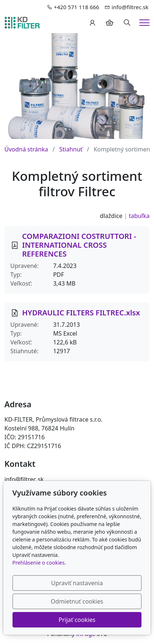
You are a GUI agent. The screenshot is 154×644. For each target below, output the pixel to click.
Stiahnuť (71, 149)
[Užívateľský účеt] (92, 23)
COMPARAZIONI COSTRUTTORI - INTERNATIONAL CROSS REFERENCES (79, 245)
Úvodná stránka (26, 149)
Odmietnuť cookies (77, 601)
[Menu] (144, 23)
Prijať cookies (77, 620)
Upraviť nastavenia (77, 583)
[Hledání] (127, 23)
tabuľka (139, 216)
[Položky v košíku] (109, 23)
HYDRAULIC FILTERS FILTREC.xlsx (81, 313)
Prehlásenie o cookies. (39, 563)
